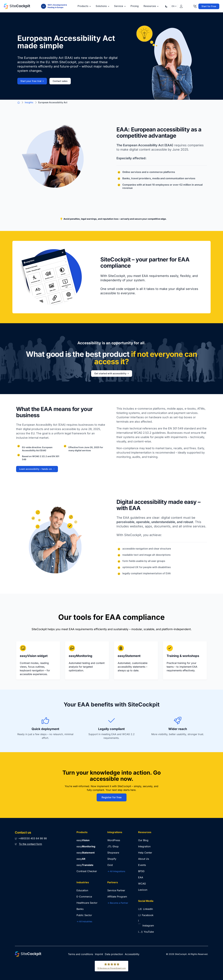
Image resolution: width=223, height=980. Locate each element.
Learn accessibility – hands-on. (37, 469)
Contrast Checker (87, 871)
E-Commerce (84, 897)
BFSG (141, 871)
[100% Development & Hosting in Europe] (44, 6)
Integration (144, 846)
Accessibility (132, 954)
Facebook (146, 915)
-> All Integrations (116, 871)
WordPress (114, 840)
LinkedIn (145, 909)
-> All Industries (84, 921)
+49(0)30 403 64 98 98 (31, 838)
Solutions (102, 6)
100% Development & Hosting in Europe (57, 6)
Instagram (146, 926)
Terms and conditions (81, 954)
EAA (141, 877)
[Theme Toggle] (166, 6)
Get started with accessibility (112, 374)
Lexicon (143, 890)
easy (83, 840)
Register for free (112, 797)
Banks (80, 909)
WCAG (142, 884)
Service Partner (116, 890)
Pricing (135, 6)
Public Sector (84, 915)
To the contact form (30, 844)
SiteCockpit (181, 954)
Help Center (145, 853)
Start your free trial (32, 81)
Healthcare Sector (87, 903)
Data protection (114, 954)
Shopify (112, 859)
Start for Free (209, 6)
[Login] (181, 6)
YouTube (146, 932)
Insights (29, 102)
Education (82, 890)
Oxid (110, 865)
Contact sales (60, 81)
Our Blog (143, 840)
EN (174, 6)
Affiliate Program (117, 897)
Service (120, 6)
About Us (144, 859)
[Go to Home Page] (17, 6)
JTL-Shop (113, 846)
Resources (151, 6)
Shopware (113, 853)
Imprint (99, 954)
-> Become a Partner (118, 903)
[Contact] (195, 6)
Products (84, 6)
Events (142, 865)
